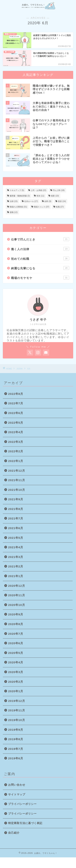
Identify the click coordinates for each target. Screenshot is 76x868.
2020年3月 (16, 672)
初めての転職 (40, 258)
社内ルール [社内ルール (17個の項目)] (31, 201)
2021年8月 (16, 509)
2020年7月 (16, 634)
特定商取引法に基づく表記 (25, 823)
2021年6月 (16, 528)
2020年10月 (17, 605)
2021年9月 (16, 499)
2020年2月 (16, 682)
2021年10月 (17, 490)
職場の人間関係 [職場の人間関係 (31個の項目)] (18, 207)
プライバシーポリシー (22, 804)
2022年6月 (16, 413)
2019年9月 (16, 730)
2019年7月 (16, 749)
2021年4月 (16, 547)
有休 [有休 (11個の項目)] (40, 196)
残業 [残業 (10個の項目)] (55, 196)
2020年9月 (16, 614)
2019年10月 (17, 720)
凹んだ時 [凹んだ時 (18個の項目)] (59, 190)
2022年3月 (16, 442)
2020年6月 (16, 643)
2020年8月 (16, 624)
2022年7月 (16, 403)
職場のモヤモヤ (40, 278)
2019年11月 (17, 710)
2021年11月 (17, 480)
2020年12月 (17, 586)
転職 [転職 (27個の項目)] (60, 207)
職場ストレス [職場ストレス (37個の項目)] (42, 207)
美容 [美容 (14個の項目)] (62, 201)
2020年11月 (17, 595)
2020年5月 (16, 653)
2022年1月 (16, 461)
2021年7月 (16, 518)
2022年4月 (16, 432)
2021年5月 (16, 538)
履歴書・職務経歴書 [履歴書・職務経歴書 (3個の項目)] (20, 196)
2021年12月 (17, 471)
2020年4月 (16, 662)
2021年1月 (16, 576)
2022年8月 (16, 394)
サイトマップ (17, 795)
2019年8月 (16, 739)
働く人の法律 (40, 249)
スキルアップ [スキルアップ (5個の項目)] (17, 190)
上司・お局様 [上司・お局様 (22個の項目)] (38, 190)
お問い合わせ (17, 785)
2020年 (20, 369)
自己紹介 (14, 833)
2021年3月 (16, 557)
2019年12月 (17, 701)
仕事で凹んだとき (40, 239)
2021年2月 (16, 566)
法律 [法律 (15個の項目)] (14, 201)
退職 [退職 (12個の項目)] (14, 212)
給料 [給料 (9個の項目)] (48, 201)
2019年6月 (16, 758)
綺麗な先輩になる (40, 268)
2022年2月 (16, 451)
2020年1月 (16, 691)
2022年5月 (16, 423)
